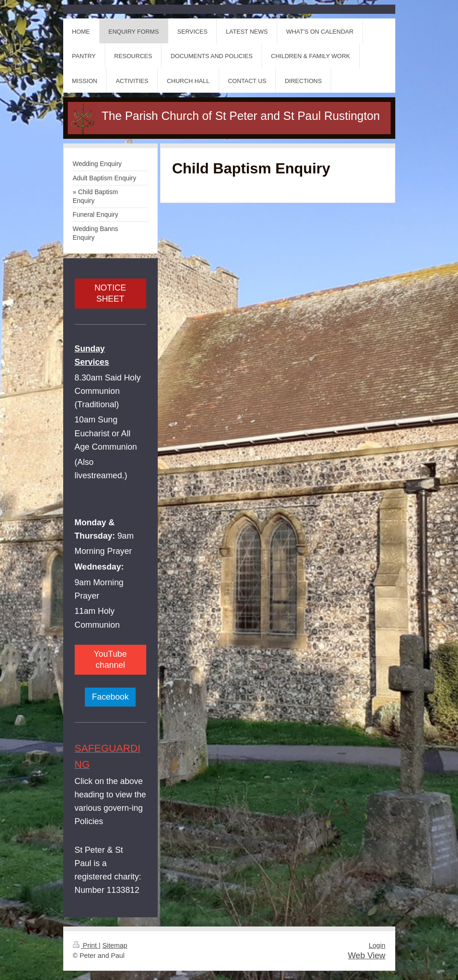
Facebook (110, 697)
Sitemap (115, 945)
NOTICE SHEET (110, 294)
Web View (366, 956)
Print (86, 945)
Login (377, 945)
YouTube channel (110, 660)
